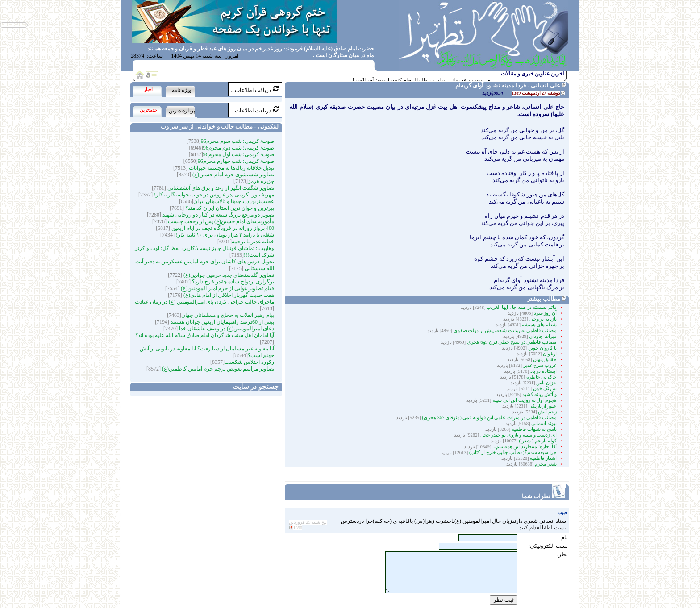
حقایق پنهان (544, 360)
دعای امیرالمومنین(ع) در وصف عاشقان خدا (226, 329)
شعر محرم (546, 464)
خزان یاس (546, 383)
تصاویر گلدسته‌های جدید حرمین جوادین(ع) (228, 275)
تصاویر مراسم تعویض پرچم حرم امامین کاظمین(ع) (217, 369)
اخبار (148, 90)
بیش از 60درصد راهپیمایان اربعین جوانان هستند (222, 322)
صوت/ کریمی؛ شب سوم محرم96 (237, 141)
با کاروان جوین (542, 348)
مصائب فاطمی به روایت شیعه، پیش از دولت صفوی (504, 331)
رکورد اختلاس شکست (249, 362)
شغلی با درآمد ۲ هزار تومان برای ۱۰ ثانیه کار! (224, 235)
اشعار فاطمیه (543, 458)
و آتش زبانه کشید (539, 394)
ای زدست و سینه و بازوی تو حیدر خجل (519, 435)
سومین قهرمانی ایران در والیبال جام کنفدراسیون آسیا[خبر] (418, 80)
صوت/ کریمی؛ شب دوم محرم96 (239, 148)
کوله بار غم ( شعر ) (538, 441)
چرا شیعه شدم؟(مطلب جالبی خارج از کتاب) (513, 452)
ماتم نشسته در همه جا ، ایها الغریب (522, 307)
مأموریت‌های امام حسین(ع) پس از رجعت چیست (220, 221)
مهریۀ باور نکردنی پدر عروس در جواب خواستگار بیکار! (213, 195)
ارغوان (549, 354)
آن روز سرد (545, 313)
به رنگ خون (544, 389)
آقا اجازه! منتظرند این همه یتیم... (524, 447)
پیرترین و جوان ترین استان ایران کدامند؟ (229, 208)
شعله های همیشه (539, 325)
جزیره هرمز (261, 181)
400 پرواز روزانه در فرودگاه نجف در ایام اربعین (222, 228)
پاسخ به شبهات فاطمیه (534, 429)
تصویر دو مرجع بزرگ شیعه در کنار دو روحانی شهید (218, 215)
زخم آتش (547, 412)
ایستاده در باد (543, 371)
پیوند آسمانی (544, 423)
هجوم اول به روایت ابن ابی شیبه (524, 400)
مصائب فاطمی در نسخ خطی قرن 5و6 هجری (511, 342)
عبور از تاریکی (542, 406)
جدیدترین (148, 110)
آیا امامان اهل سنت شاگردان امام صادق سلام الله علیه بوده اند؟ (205, 335)
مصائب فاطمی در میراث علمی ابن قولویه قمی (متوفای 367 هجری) (489, 418)
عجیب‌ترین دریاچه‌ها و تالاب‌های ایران (234, 201)
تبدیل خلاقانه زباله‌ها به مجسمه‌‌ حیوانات (231, 168)
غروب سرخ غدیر (539, 365)
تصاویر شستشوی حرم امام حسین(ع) (233, 175)
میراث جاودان (542, 336)
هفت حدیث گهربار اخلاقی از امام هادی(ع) (228, 295)
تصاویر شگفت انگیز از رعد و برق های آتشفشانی (220, 188)
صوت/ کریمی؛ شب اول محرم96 (239, 154)
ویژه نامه (182, 90)
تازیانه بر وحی (542, 319)
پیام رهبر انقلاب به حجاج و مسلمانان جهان (228, 315)
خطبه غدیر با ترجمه (253, 242)
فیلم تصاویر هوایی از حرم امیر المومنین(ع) (227, 288)
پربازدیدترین (182, 111)
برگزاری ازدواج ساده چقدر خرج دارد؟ (232, 282)
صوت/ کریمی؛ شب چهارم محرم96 (236, 161)
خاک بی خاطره (542, 377)
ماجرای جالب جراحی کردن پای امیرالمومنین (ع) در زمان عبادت (204, 302)
